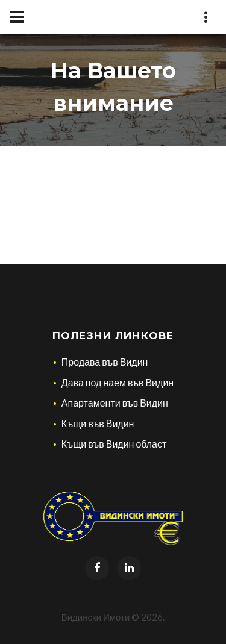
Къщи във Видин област (114, 444)
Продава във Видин (105, 362)
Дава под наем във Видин (118, 382)
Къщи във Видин (98, 423)
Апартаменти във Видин (115, 403)
